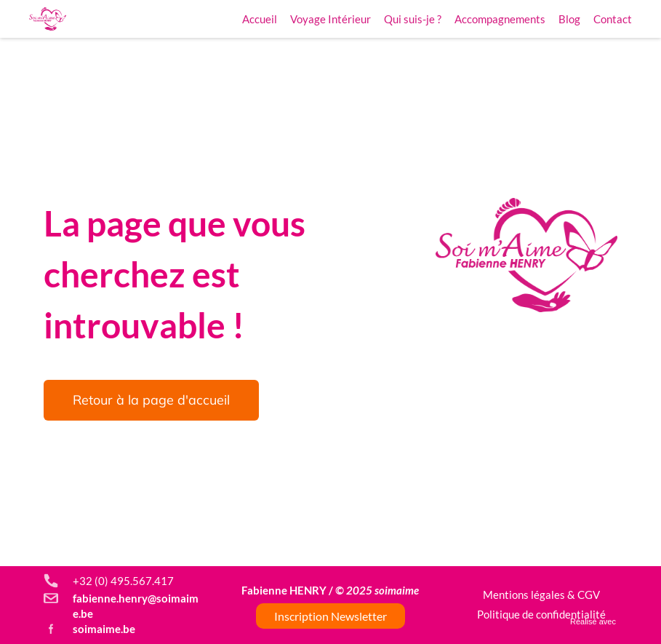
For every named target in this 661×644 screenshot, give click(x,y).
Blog (569, 19)
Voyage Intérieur (330, 19)
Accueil (260, 19)
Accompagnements (500, 19)
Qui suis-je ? (413, 19)
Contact (613, 19)
